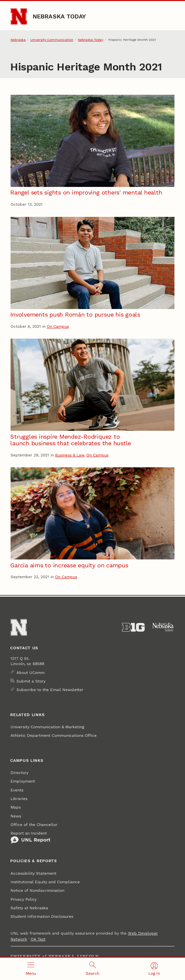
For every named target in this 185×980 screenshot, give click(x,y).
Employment (23, 781)
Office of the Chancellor (34, 825)
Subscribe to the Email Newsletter (50, 690)
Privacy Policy (24, 899)
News (16, 816)
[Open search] (92, 969)
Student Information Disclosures (42, 916)
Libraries (19, 799)
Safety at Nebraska (29, 908)
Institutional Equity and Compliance (45, 882)
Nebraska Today (59, 16)
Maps (16, 807)
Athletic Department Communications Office (54, 735)
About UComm (31, 673)
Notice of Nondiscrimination (37, 890)
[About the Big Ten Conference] (133, 627)
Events (17, 790)
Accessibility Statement (33, 873)
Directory (19, 773)
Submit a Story (31, 681)
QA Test (38, 939)
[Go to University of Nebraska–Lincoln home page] (19, 17)
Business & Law (70, 455)
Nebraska (18, 40)
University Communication (52, 40)
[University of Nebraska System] (163, 627)
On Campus (58, 326)
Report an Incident (31, 838)
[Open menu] (31, 969)
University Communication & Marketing (47, 727)
